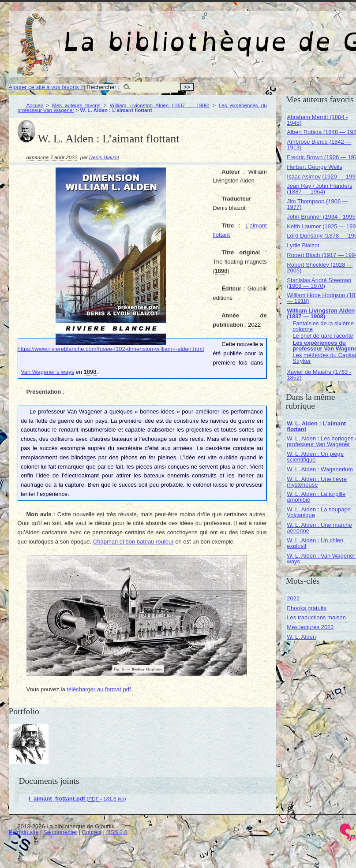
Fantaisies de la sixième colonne (323, 326)
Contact (92, 832)
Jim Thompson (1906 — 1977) (317, 204)
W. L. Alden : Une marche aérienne (319, 528)
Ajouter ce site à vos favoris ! (45, 87)
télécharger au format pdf (99, 689)
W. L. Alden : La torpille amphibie (316, 497)
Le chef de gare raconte (323, 336)
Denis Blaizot (104, 157)
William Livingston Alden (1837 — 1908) (160, 105)
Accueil (35, 105)
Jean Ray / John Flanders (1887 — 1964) (319, 189)
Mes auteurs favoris (76, 105)
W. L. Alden (301, 637)
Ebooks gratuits (307, 608)
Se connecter (60, 832)
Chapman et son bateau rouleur (133, 542)
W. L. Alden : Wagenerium (320, 469)
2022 (293, 598)
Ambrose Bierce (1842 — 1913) (319, 145)
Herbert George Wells (314, 167)
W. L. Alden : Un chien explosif (315, 543)
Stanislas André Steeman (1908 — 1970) (319, 283)
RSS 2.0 (117, 832)
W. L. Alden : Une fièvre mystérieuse (317, 482)
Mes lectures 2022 (310, 627)
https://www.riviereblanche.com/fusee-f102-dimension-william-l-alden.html (111, 349)
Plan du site (24, 832)
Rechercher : (103, 87)
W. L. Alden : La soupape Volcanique (319, 512)
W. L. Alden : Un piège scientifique (315, 457)
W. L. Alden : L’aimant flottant (316, 426)
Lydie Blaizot (303, 245)
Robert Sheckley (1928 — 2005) (320, 268)
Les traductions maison (316, 617)
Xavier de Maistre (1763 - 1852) (319, 375)
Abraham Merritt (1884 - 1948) (317, 120)
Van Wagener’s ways (47, 372)
